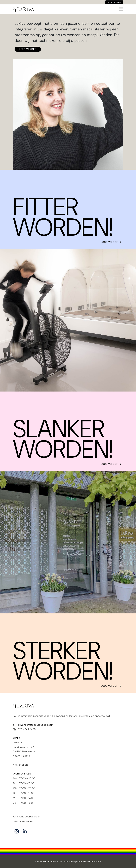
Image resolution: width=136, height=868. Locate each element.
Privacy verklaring (23, 821)
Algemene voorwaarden (27, 817)
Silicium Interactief (92, 862)
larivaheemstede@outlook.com (35, 725)
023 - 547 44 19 (27, 729)
